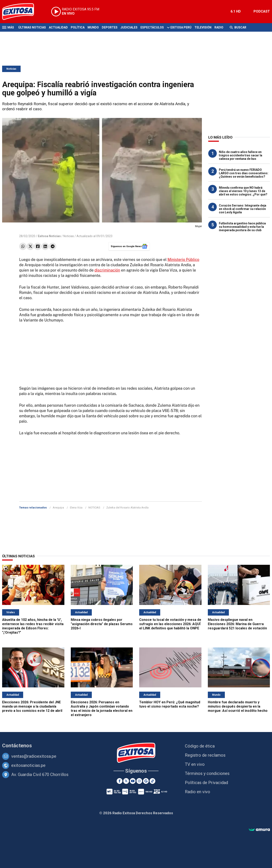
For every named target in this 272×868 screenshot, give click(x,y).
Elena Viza (76, 508)
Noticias (11, 69)
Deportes (110, 27)
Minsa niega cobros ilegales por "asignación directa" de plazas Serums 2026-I (102, 624)
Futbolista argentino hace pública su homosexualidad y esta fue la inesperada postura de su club (242, 227)
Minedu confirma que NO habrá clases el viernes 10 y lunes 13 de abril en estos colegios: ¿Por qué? (243, 191)
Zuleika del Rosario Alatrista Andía (127, 508)
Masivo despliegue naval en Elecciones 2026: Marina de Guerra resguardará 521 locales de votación (237, 624)
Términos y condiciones (207, 773)
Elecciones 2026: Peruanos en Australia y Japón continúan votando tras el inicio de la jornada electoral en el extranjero (102, 709)
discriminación (107, 270)
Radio (219, 27)
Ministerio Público (183, 260)
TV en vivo (195, 764)
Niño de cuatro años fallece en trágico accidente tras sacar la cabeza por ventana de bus (241, 155)
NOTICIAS (94, 508)
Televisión (203, 27)
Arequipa (58, 508)
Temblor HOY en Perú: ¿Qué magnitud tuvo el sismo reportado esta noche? (170, 704)
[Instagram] (139, 781)
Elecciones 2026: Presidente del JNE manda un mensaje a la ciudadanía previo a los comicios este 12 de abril (32, 706)
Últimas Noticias (32, 27)
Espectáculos (152, 27)
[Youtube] (133, 781)
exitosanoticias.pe (28, 765)
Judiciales (129, 27)
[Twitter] (126, 781)
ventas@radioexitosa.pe (34, 756)
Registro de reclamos (205, 755)
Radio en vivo (198, 792)
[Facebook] (120, 781)
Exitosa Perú (181, 27)
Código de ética (200, 746)
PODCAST (262, 11)
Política (78, 27)
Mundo (93, 27)
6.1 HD (236, 11)
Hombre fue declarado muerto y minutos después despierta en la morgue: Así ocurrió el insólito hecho (238, 706)
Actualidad (58, 27)
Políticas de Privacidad (206, 783)
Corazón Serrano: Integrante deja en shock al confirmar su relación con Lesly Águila (243, 209)
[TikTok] (152, 781)
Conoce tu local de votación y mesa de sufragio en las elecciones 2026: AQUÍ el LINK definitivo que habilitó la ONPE (170, 624)
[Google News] (146, 781)
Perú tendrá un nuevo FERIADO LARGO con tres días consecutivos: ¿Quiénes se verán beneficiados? (244, 173)
